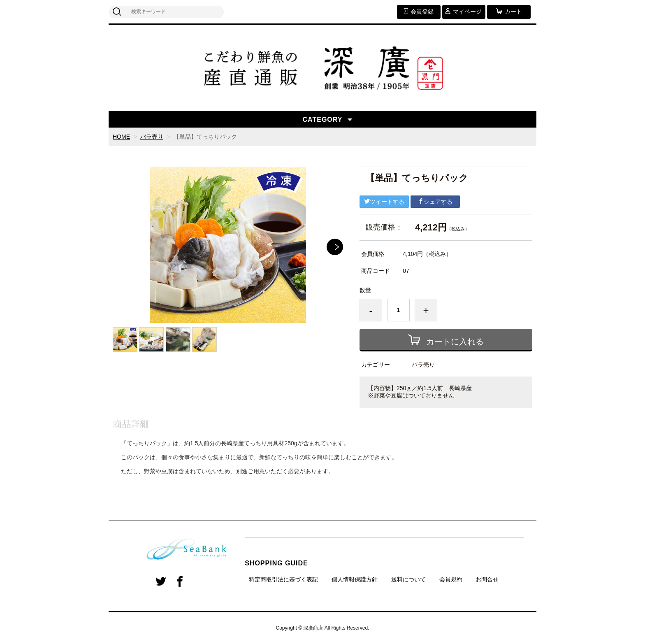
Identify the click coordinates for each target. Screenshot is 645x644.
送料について (408, 579)
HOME (121, 137)
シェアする (435, 202)
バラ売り (152, 137)
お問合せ (487, 579)
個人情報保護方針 (355, 579)
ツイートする (384, 202)
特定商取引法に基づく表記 (283, 579)
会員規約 (451, 579)
